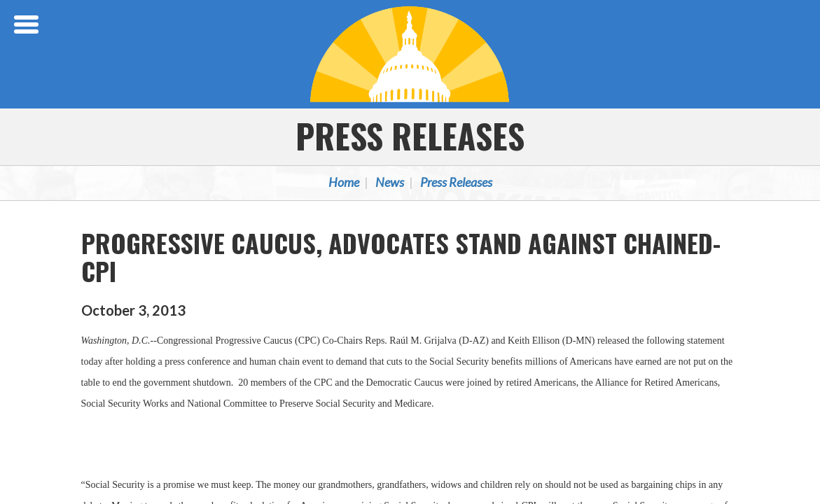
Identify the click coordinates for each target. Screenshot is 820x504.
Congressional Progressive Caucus (410, 54)
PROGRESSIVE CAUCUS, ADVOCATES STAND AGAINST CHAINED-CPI (401, 257)
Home (344, 182)
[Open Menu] (28, 24)
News (390, 182)
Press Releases (410, 135)
